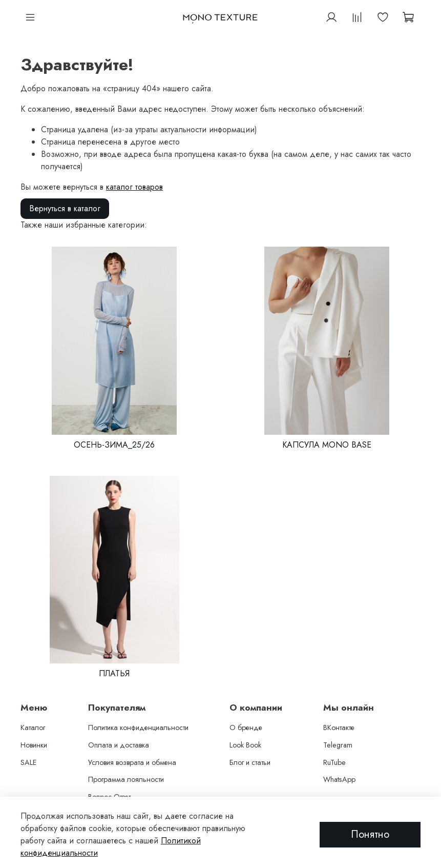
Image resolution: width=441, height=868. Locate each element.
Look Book (245, 745)
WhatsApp (339, 779)
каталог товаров (134, 187)
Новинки (34, 745)
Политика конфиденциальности (138, 728)
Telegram (338, 745)
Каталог (33, 728)
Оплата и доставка (119, 745)
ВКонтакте (339, 728)
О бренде (246, 728)
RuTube (334, 762)
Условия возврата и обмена (132, 762)
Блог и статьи (250, 762)
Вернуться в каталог (65, 208)
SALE (29, 762)
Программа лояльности (126, 779)
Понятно (370, 834)
